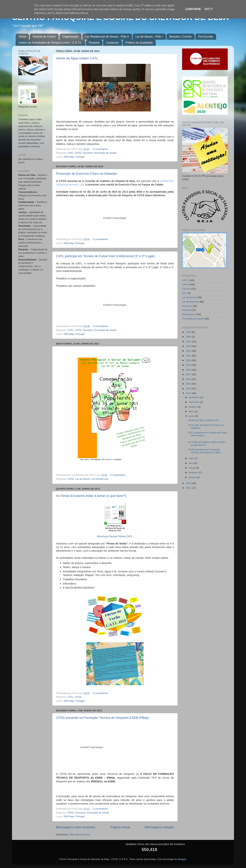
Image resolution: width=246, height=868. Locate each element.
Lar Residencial (100, 479)
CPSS (78, 153)
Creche (186, 289)
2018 (189, 370)
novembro (194, 402)
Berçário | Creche (180, 37)
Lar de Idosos (83, 479)
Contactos (112, 43)
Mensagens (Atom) (80, 834)
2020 (189, 360)
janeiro (193, 477)
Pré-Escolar (206, 37)
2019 (189, 365)
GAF (185, 293)
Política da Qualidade (139, 43)
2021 (189, 356)
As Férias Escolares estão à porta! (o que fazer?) (91, 496)
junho (192, 416)
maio (192, 458)
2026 (189, 332)
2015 (189, 384)
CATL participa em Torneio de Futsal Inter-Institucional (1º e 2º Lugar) (106, 256)
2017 (189, 374)
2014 (189, 389)
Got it (209, 9)
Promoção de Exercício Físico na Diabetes (86, 174)
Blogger (182, 859)
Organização (70, 37)
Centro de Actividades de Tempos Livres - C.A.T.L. (50, 43)
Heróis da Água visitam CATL (77, 58)
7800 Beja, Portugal (74, 157)
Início (23, 37)
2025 (189, 337)
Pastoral (94, 43)
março (192, 468)
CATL (71, 153)
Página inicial (120, 827)
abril (191, 463)
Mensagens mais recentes (76, 827)
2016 (189, 379)
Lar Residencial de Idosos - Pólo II (107, 37)
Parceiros (88, 153)
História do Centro (44, 37)
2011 (189, 488)
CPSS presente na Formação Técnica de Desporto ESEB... (205, 451)
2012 (189, 483)
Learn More (193, 9)
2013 (189, 393)
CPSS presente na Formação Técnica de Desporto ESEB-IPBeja (102, 718)
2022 (189, 351)
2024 (189, 342)
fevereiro (194, 472)
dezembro (194, 397)
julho (192, 411)
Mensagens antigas (159, 827)
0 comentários (100, 149)
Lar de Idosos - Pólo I (149, 37)
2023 (189, 346)
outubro (193, 407)
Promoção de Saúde (105, 153)
